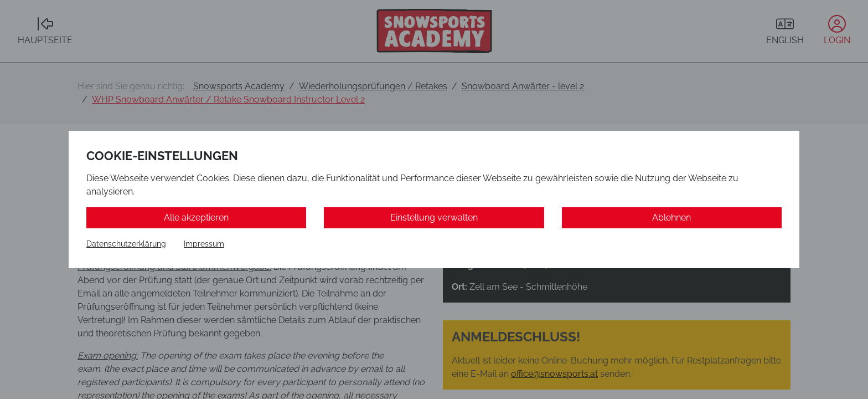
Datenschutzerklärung (126, 244)
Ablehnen (671, 218)
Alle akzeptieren (196, 218)
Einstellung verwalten (434, 218)
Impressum (204, 244)
